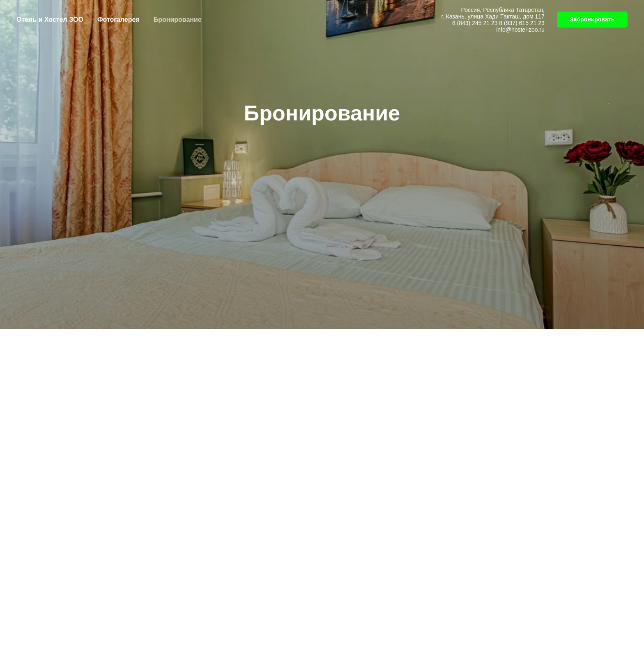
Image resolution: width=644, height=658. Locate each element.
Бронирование (178, 20)
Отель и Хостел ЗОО (50, 20)
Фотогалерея (118, 20)
